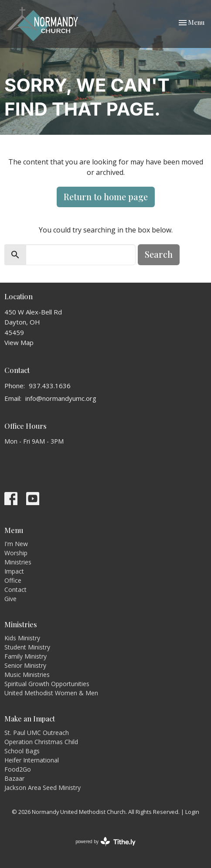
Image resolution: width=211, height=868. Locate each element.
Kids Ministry (22, 638)
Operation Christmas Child (41, 742)
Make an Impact (30, 719)
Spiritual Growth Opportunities (47, 684)
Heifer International (32, 760)
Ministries (18, 562)
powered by (105, 842)
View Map (19, 342)
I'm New (16, 544)
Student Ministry (27, 647)
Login (192, 812)
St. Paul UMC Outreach (37, 733)
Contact (15, 589)
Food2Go (18, 769)
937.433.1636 (50, 386)
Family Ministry (26, 656)
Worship (16, 553)
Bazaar (14, 778)
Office (13, 580)
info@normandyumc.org (61, 398)
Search (159, 254)
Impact (14, 571)
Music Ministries (27, 675)
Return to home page (106, 196)
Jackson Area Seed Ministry (43, 788)
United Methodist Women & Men (51, 693)
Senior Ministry (25, 665)
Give (10, 599)
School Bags (22, 751)
